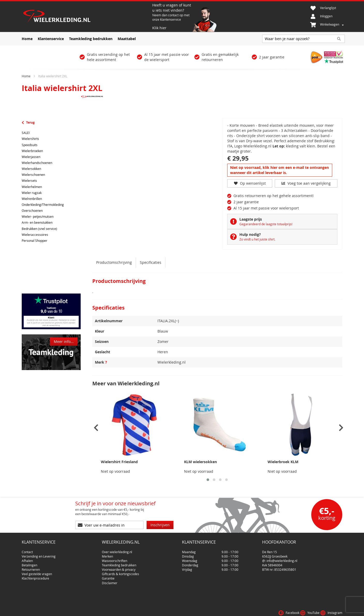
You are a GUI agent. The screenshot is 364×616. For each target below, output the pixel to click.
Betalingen (29, 563)
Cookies (336, 609)
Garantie (108, 576)
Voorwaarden (297, 609)
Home (26, 76)
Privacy (319, 609)
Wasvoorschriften (115, 559)
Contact (27, 550)
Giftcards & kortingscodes (120, 572)
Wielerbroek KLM (283, 462)
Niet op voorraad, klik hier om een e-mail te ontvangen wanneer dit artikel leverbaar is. (279, 170)
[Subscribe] (160, 525)
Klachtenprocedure (35, 576)
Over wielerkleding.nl (117, 550)
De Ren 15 (270, 550)
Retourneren (31, 567)
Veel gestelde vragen (37, 572)
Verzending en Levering (39, 554)
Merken (107, 554)
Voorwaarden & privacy (119, 567)
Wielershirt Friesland (119, 462)
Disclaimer (110, 581)
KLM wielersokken (200, 462)
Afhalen (27, 559)
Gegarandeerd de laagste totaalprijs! (266, 224)
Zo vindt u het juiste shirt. (257, 239)
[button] (208, 480)
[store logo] (86, 17)
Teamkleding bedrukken (119, 563)
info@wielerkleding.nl (282, 559)
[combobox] (304, 39)
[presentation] (96, 428)
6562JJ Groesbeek (275, 554)
